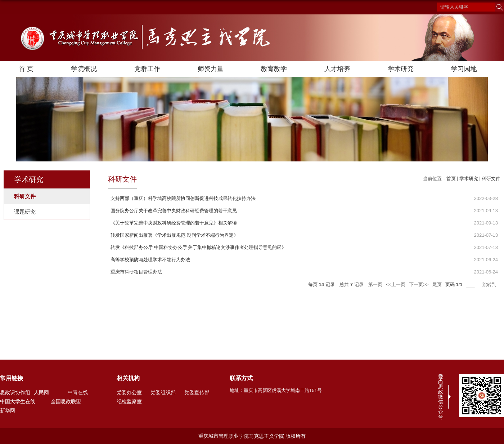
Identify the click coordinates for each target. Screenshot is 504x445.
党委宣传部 (197, 392)
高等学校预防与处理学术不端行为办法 (150, 260)
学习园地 (464, 69)
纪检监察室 (129, 401)
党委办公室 (129, 392)
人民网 (41, 392)
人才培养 (337, 69)
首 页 (26, 69)
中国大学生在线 (18, 401)
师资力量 (211, 69)
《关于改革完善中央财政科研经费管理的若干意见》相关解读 (174, 223)
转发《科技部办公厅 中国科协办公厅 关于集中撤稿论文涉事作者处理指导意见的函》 (198, 247)
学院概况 (84, 69)
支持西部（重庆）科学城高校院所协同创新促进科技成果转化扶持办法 (183, 198)
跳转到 (490, 284)
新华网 (8, 410)
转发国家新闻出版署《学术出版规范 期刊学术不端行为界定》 (174, 235)
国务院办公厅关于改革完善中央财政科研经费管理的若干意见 (174, 211)
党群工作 (147, 69)
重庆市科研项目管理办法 (136, 272)
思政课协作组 (15, 392)
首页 (451, 179)
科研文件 (491, 179)
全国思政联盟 (66, 401)
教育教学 (274, 69)
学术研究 (401, 69)
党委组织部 (163, 392)
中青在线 (78, 392)
